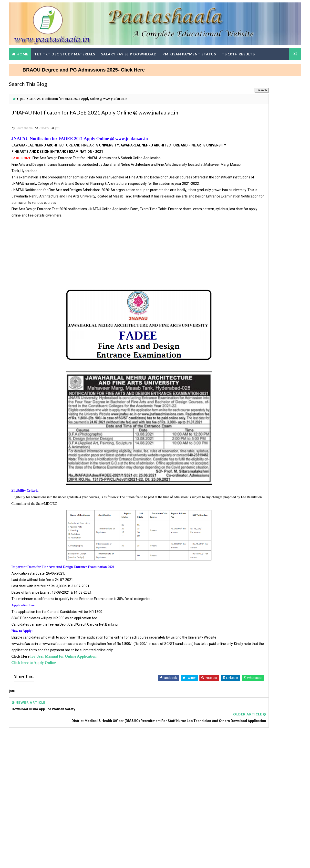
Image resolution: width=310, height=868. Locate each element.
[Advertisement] (110, 276)
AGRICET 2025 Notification (235, 233)
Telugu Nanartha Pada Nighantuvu (241, 227)
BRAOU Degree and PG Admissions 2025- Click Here (114, 66)
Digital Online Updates (94, 859)
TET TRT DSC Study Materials (70, 50)
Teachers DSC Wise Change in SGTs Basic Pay (250, 382)
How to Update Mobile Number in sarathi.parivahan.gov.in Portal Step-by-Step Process (249, 204)
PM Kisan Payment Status (195, 50)
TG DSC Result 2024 (230, 531)
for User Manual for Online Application (69, 686)
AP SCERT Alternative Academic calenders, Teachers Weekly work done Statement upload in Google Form (252, 605)
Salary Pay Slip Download (134, 50)
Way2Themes (41, 859)
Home (28, 50)
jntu (28, 96)
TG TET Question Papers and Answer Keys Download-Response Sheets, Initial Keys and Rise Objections (252, 508)
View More (289, 453)
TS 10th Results (244, 50)
